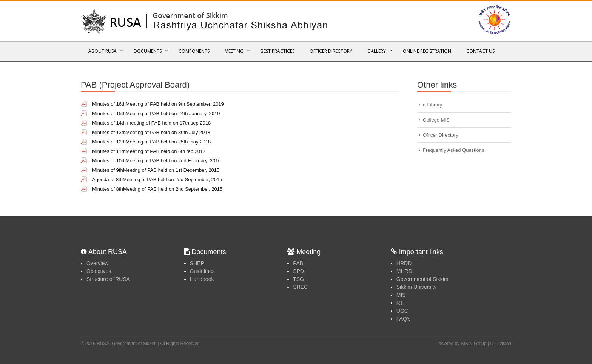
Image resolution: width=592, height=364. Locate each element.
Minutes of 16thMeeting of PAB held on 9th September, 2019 (158, 104)
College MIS (436, 120)
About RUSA (103, 51)
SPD (298, 271)
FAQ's (404, 319)
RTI (401, 303)
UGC (402, 311)
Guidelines (202, 271)
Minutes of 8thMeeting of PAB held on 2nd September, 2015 (157, 189)
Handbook (202, 279)
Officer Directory (331, 51)
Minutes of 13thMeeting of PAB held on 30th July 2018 (151, 132)
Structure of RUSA (108, 279)
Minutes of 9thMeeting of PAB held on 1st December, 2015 (156, 170)
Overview (97, 263)
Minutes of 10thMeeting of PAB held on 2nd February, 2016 (156, 161)
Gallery (377, 51)
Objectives (99, 271)
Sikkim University (417, 287)
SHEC (300, 287)
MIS (401, 295)
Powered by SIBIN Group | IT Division (473, 344)
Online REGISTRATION (427, 51)
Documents (148, 51)
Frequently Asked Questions (454, 150)
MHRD (404, 271)
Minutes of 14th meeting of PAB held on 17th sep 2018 (151, 123)
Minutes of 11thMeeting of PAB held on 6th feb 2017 (149, 151)
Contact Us (480, 51)
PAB (298, 263)
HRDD (404, 263)
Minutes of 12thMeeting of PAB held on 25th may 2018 (151, 142)
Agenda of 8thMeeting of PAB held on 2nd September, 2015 (157, 180)
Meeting (234, 51)
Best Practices (277, 51)
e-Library (432, 105)
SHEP (197, 263)
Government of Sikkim (422, 279)
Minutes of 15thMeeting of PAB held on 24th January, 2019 (156, 113)
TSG (298, 279)
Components (194, 51)
